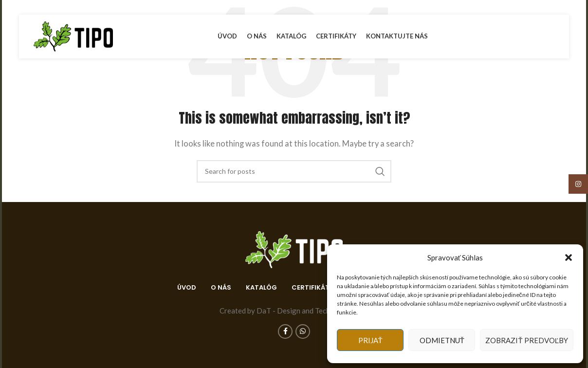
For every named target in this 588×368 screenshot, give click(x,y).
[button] (569, 258)
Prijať (370, 340)
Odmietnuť (442, 340)
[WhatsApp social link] (549, 37)
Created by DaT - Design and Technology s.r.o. (294, 311)
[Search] (294, 171)
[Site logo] (73, 36)
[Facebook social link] (538, 37)
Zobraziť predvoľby (527, 340)
